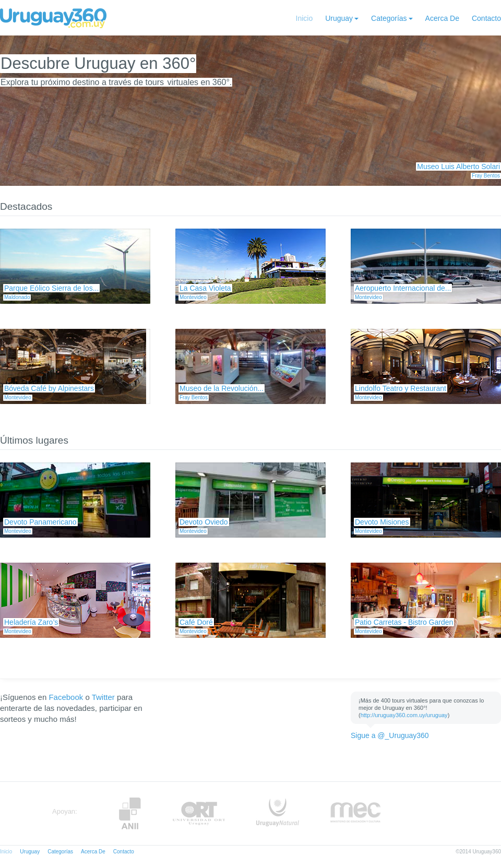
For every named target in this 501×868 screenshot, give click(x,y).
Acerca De (442, 18)
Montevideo (193, 297)
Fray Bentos (486, 176)
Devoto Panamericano (40, 522)
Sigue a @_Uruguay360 (390, 735)
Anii (130, 813)
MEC (356, 813)
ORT (199, 813)
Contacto (486, 18)
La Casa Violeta (205, 288)
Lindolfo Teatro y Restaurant (401, 388)
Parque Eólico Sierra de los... (51, 288)
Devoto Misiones (382, 522)
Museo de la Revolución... (222, 388)
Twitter (103, 697)
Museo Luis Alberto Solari (458, 167)
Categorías (389, 18)
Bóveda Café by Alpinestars (49, 388)
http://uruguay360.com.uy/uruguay (404, 715)
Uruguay (339, 18)
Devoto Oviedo (204, 522)
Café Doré (196, 622)
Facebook (66, 697)
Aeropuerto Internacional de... (403, 288)
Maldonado (17, 297)
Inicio (305, 18)
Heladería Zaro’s (31, 622)
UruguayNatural (278, 813)
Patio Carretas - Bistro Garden (404, 622)
